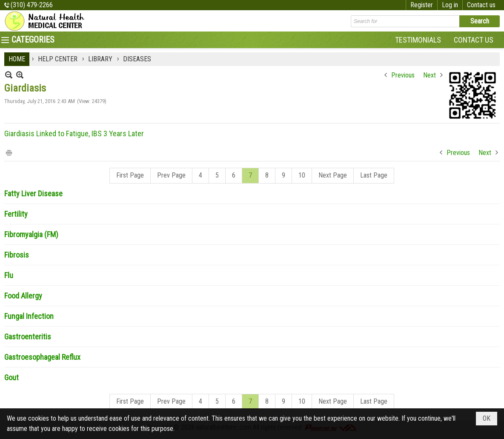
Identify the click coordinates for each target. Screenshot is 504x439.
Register (422, 5)
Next (430, 75)
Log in (450, 5)
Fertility (16, 214)
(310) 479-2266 (32, 5)
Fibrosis (17, 255)
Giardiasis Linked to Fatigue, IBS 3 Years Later (74, 133)
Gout (11, 377)
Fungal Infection (29, 316)
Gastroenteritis (28, 337)
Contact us (481, 5)
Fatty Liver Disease (33, 194)
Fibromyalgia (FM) (31, 234)
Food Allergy (23, 296)
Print (9, 152)
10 (302, 175)
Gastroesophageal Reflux (42, 357)
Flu (9, 275)
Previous (403, 75)
